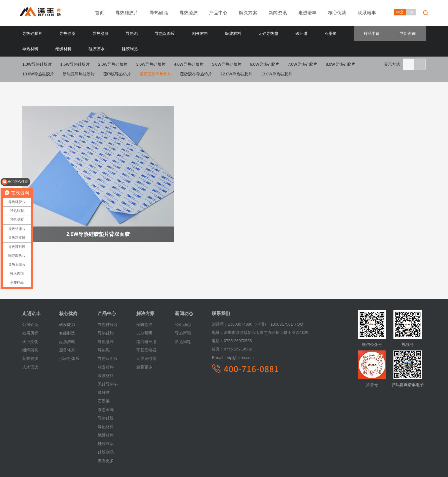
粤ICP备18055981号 (162, 468)
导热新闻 (183, 310)
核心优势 (337, 13)
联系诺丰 (367, 13)
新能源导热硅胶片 (79, 74)
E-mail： (219, 335)
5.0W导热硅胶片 (227, 64)
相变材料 (200, 33)
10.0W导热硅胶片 (38, 74)
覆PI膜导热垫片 (117, 74)
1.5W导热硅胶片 (75, 64)
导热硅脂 (159, 13)
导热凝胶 (189, 13)
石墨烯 (331, 33)
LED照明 (144, 310)
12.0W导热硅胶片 (236, 74)
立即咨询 (408, 33)
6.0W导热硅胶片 (265, 64)
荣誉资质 (30, 336)
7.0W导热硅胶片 (302, 64)
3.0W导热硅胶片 (151, 64)
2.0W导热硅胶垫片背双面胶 (87, 215)
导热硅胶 (106, 395)
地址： (218, 310)
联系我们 (221, 291)
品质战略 (67, 318)
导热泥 (132, 33)
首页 (99, 13)
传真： (218, 326)
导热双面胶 (165, 33)
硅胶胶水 (97, 49)
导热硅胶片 (127, 13)
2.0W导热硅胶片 (113, 64)
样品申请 (372, 33)
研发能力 (67, 302)
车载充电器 (146, 327)
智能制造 (67, 310)
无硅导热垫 (268, 33)
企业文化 (30, 318)
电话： (218, 318)
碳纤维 (301, 33)
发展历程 (30, 310)
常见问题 (183, 318)
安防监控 (144, 302)
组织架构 (30, 327)
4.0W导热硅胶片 (189, 64)
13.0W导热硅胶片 (277, 74)
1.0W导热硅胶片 (37, 64)
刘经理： (220, 301)
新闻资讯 (278, 13)
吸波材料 (233, 33)
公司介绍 (30, 302)
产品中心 (218, 13)
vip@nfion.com (233, 335)
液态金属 (106, 387)
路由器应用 (146, 318)
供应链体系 (69, 336)
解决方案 (248, 13)
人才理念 (30, 344)
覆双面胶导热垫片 (155, 74)
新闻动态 (184, 291)
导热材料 (30, 49)
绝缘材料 (63, 49)
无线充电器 (146, 336)
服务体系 (67, 327)
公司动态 (183, 302)
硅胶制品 (130, 49)
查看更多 (106, 438)
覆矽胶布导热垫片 (196, 74)
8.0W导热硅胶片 (340, 64)
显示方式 (392, 64)
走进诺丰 (307, 13)
